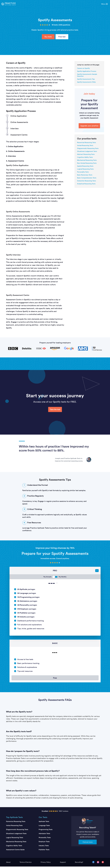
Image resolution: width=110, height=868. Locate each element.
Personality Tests (83, 172)
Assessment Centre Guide (15, 851)
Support (63, 864)
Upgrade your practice (89, 126)
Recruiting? (79, 864)
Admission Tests (44, 835)
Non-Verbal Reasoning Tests (87, 163)
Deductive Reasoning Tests (86, 181)
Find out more (88, 844)
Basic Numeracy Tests (85, 175)
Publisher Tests (44, 851)
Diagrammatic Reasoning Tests (88, 148)
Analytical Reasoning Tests (86, 184)
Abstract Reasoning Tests (86, 154)
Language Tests (44, 827)
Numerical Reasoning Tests (86, 142)
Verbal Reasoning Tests (85, 145)
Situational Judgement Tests (87, 151)
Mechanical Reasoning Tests (87, 160)
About (8, 864)
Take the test (55, 409)
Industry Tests (44, 847)
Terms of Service (26, 864)
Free (55, 679)
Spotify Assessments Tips (86, 79)
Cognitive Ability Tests (85, 157)
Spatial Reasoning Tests (85, 166)
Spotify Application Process (87, 71)
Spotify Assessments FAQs (86, 82)
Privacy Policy (46, 864)
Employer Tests (44, 843)
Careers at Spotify (83, 68)
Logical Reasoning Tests (85, 169)
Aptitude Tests (44, 823)
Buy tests (48, 37)
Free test (62, 37)
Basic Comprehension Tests (87, 178)
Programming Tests (46, 831)
